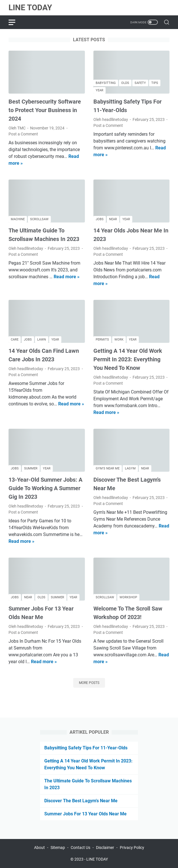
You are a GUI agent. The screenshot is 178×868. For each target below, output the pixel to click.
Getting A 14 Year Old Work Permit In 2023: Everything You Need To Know (128, 359)
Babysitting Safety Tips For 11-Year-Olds (86, 748)
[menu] (15, 22)
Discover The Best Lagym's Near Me (81, 801)
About (39, 848)
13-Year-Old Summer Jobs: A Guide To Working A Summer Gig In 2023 (45, 488)
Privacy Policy (132, 848)
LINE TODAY (30, 8)
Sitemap (58, 848)
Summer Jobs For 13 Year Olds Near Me (85, 814)
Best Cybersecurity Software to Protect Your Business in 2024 (45, 110)
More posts (89, 683)
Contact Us (80, 848)
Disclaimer (105, 848)
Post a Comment (23, 134)
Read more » (67, 277)
